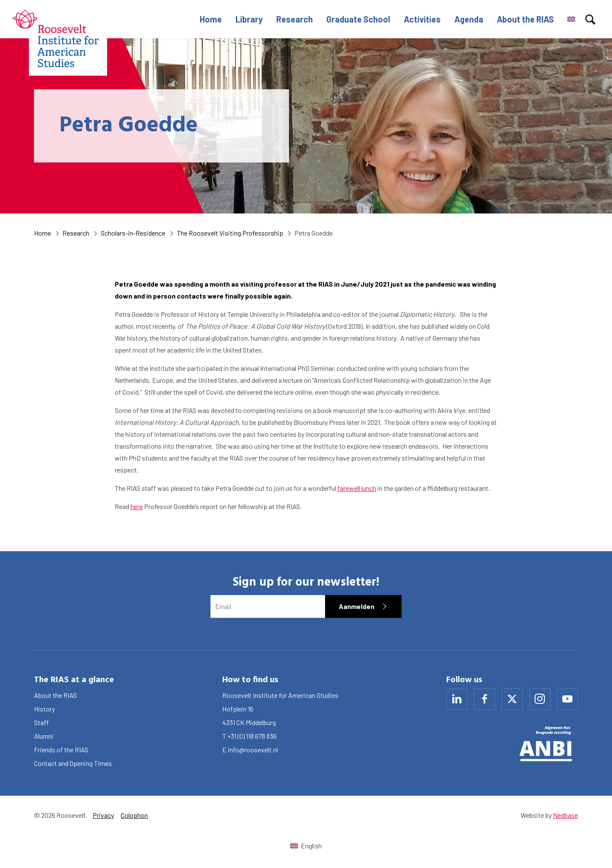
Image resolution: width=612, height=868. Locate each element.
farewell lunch (357, 488)
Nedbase (565, 815)
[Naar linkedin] (457, 699)
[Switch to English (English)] (306, 846)
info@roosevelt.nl (253, 750)
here (137, 506)
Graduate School (358, 19)
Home (211, 19)
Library (249, 19)
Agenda (469, 19)
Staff (41, 722)
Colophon (134, 815)
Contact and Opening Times (73, 763)
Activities (422, 19)
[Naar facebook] (484, 699)
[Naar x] (512, 699)
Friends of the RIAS (61, 750)
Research (295, 19)
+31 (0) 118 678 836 (252, 736)
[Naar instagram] (540, 699)
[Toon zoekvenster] (590, 19)
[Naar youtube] (567, 699)
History (44, 709)
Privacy (103, 815)
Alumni (44, 736)
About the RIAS (525, 19)
